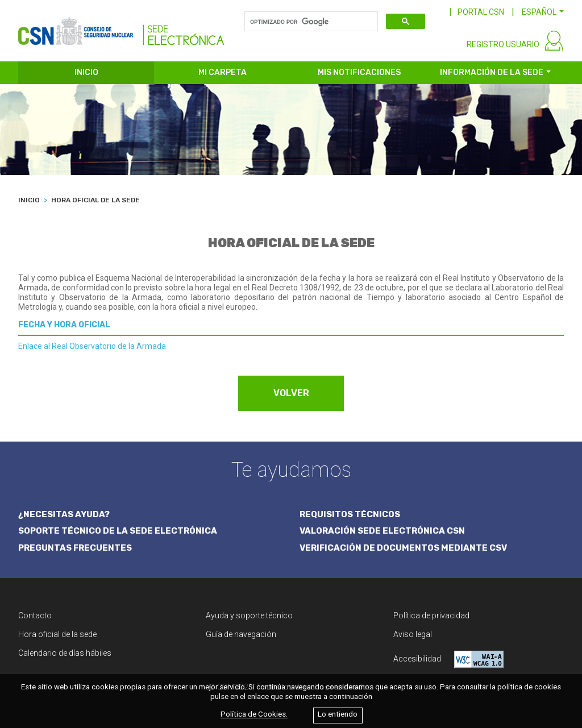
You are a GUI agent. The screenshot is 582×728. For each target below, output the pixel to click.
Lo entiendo (338, 715)
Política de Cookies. (254, 715)
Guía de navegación (241, 634)
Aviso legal (413, 634)
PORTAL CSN (481, 12)
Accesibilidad (449, 660)
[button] (543, 12)
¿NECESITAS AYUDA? (64, 514)
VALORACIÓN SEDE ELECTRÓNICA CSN (382, 531)
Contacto (35, 615)
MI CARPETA (223, 72)
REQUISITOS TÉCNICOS (350, 514)
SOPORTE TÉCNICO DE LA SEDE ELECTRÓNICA (118, 531)
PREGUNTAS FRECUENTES (75, 548)
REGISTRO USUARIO (503, 44)
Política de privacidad (431, 615)
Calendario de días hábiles (65, 653)
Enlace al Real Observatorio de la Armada (92, 346)
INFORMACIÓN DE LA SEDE (492, 72)
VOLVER (291, 393)
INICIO (86, 72)
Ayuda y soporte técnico (249, 615)
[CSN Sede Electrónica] (121, 27)
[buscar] (310, 22)
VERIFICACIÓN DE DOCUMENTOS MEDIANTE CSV (403, 548)
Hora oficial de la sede (57, 634)
